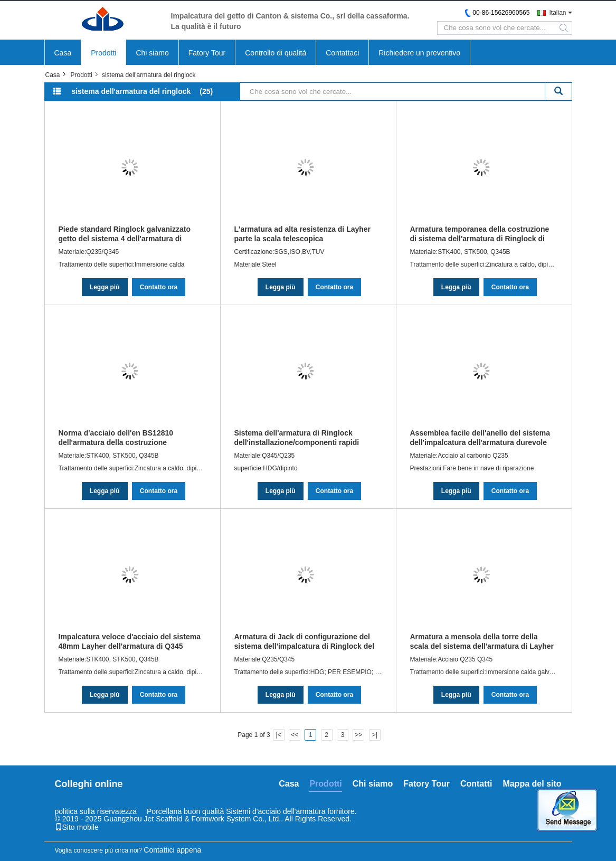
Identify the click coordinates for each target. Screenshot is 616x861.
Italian (557, 13)
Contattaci (342, 53)
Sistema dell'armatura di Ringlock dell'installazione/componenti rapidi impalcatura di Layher (297, 438)
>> (358, 735)
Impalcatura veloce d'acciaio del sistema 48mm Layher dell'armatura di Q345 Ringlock (130, 641)
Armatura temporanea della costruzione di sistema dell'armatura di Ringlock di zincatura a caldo (480, 234)
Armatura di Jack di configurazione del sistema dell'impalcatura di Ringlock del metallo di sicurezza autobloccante (305, 641)
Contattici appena (172, 850)
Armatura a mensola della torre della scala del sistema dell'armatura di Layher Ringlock (482, 641)
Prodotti (103, 53)
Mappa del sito (532, 784)
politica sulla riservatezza (96, 811)
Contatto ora (159, 287)
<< (295, 735)
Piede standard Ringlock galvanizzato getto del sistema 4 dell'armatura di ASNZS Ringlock (125, 234)
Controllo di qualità (276, 53)
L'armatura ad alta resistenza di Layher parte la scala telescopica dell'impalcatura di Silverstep (303, 234)
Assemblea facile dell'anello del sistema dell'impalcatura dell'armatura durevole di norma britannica (480, 438)
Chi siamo (152, 53)
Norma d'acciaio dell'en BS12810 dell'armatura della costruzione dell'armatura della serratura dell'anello (127, 438)
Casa (63, 53)
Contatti (476, 784)
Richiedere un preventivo (419, 53)
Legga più (105, 287)
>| (375, 735)
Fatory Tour (207, 53)
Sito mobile (77, 827)
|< (279, 735)
